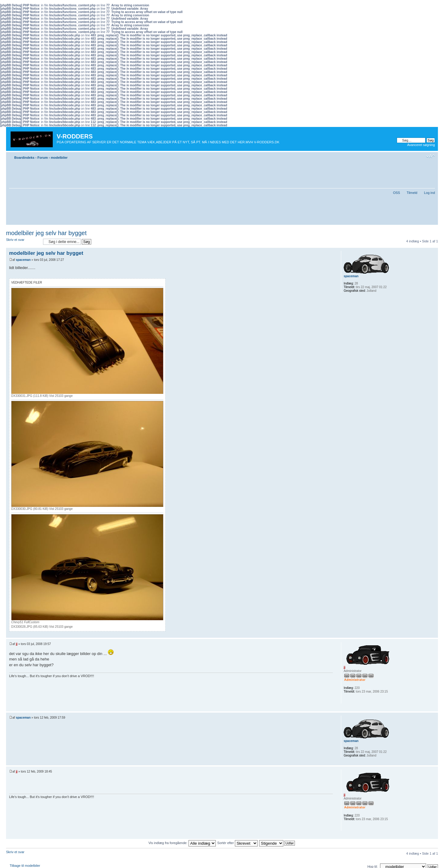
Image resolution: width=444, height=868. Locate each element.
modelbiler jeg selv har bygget (46, 233)
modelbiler (59, 158)
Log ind (429, 193)
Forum (42, 158)
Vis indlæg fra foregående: (182, 843)
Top (433, 635)
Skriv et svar (23, 242)
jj (17, 644)
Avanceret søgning (421, 145)
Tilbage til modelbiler (25, 866)
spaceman (23, 260)
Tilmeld (412, 193)
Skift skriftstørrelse (431, 156)
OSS (397, 193)
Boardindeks (24, 158)
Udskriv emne (421, 156)
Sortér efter (237, 843)
